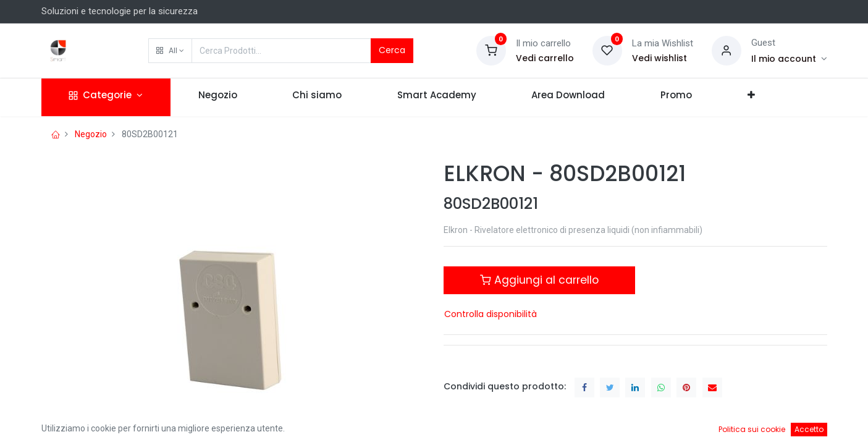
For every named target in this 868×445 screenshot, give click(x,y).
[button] (170, 51)
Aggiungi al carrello (539, 280)
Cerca (392, 50)
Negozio (91, 134)
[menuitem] (218, 97)
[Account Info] (789, 59)
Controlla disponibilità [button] (491, 314)
